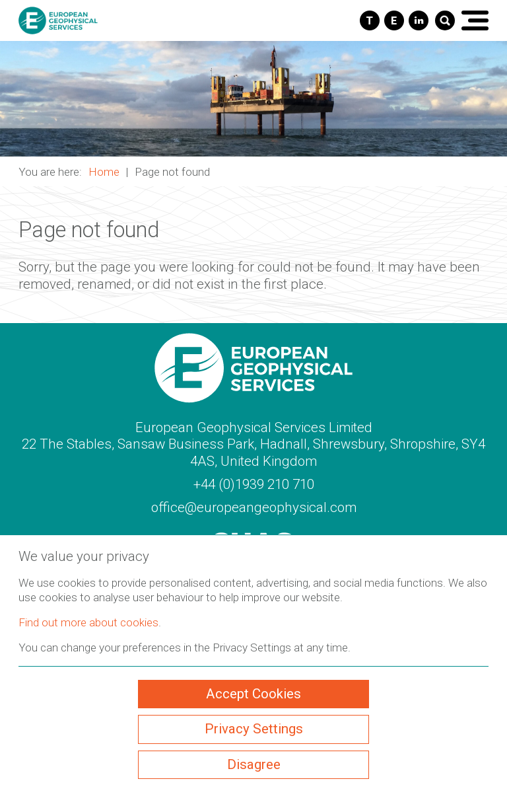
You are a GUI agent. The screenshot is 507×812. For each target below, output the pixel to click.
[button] (253, 99)
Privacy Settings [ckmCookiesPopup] (254, 729)
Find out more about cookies (88, 622)
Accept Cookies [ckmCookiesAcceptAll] (253, 694)
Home (104, 172)
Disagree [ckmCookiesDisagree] (254, 764)
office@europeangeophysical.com (254, 507)
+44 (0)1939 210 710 (254, 484)
